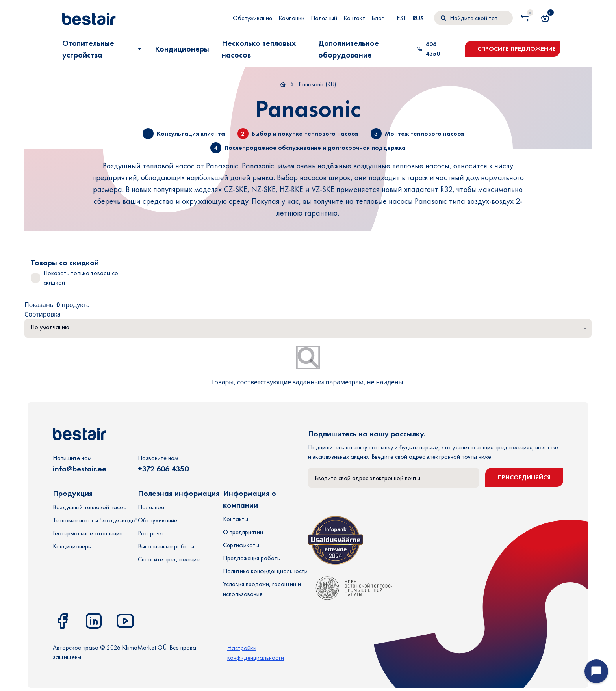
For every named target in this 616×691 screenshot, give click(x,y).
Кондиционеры (182, 49)
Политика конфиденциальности (265, 571)
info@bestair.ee (80, 469)
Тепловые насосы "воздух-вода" (95, 520)
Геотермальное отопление (88, 533)
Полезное (151, 507)
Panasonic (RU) (317, 84)
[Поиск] (473, 18)
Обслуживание (252, 18)
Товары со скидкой (65, 263)
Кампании (291, 18)
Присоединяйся (524, 477)
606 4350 (429, 49)
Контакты (236, 519)
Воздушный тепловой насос (89, 507)
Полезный (324, 18)
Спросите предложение (517, 49)
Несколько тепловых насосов (259, 49)
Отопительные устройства (103, 49)
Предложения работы (252, 558)
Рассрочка (152, 533)
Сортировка (43, 314)
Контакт (354, 18)
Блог (378, 18)
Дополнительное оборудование (349, 49)
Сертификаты (241, 545)
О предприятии (243, 532)
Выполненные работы (166, 546)
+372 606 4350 (163, 469)
